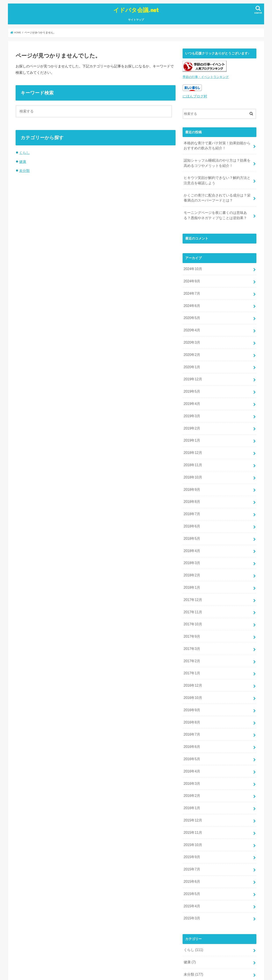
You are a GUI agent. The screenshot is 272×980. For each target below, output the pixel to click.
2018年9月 (191, 472)
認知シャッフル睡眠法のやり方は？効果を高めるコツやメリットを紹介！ (216, 160)
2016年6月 (191, 716)
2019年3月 (191, 402)
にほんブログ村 (194, 95)
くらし (24, 152)
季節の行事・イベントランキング (204, 76)
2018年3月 (191, 541)
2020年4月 (191, 321)
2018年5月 (191, 518)
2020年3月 (191, 332)
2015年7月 (191, 832)
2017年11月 (192, 588)
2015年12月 (192, 785)
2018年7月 (191, 495)
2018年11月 (192, 448)
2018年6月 (191, 507)
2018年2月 (191, 553)
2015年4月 (191, 866)
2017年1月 (191, 646)
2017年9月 (191, 611)
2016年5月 (191, 727)
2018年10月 (192, 460)
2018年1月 (191, 565)
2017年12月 (192, 576)
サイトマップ (136, 19)
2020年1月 (191, 356)
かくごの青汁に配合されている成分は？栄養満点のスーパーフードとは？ (216, 193)
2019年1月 (191, 425)
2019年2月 (191, 414)
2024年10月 (192, 263)
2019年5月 (191, 379)
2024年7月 (191, 286)
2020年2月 (191, 344)
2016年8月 (191, 692)
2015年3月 (191, 878)
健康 (23, 161)
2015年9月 (191, 820)
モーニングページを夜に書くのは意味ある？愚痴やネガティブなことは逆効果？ (216, 210)
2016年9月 (191, 681)
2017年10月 (192, 599)
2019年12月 (192, 367)
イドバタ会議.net (136, 9)
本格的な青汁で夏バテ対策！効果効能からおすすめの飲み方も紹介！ (216, 144)
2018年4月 (191, 530)
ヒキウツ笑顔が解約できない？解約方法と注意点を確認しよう (216, 177)
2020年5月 (191, 309)
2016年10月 (192, 669)
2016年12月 (192, 657)
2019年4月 (191, 390)
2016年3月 (191, 750)
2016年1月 (191, 774)
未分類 (24, 170)
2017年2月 (191, 634)
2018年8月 (191, 483)
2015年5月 (191, 855)
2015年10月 (192, 809)
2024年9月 (191, 274)
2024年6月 (191, 298)
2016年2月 (191, 762)
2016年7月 (191, 704)
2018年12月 (192, 437)
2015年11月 (192, 797)
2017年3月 (191, 623)
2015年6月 (191, 843)
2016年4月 (191, 739)
